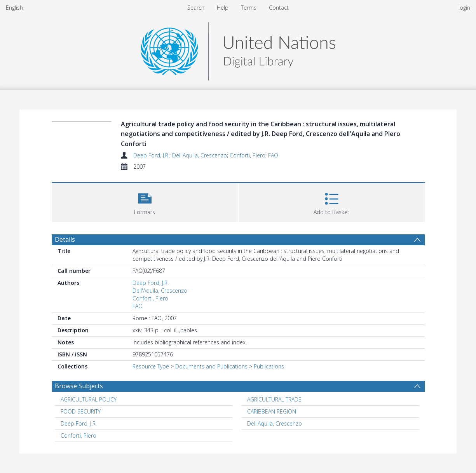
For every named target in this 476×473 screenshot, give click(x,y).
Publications (269, 366)
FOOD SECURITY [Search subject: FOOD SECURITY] (81, 411)
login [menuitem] (464, 8)
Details (65, 239)
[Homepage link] (238, 49)
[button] (145, 202)
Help (223, 8)
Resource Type (151, 366)
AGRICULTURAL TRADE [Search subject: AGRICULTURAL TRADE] (274, 399)
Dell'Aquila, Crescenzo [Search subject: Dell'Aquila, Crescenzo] (275, 423)
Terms (249, 8)
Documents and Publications (211, 366)
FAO (273, 155)
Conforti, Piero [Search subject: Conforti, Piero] (78, 435)
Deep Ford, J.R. (151, 155)
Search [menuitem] (196, 8)
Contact (279, 8)
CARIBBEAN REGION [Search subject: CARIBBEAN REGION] (272, 411)
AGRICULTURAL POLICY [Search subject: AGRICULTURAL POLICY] (89, 399)
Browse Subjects (79, 386)
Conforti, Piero (248, 155)
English (14, 8)
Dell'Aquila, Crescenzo (200, 155)
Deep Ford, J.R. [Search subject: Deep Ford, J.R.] (79, 423)
